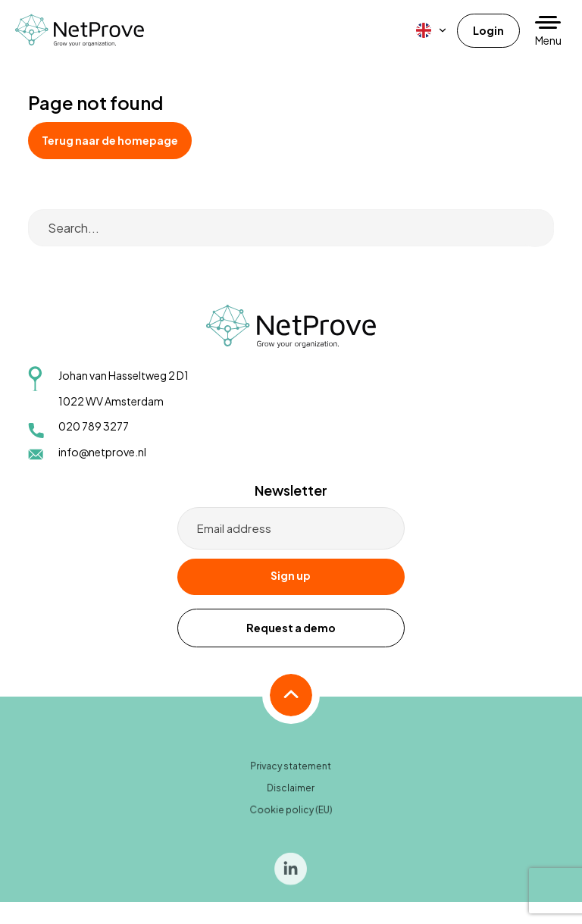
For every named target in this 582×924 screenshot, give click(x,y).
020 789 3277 (94, 426)
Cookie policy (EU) (291, 817)
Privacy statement (291, 774)
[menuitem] (432, 30)
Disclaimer (291, 796)
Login (488, 30)
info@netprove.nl (102, 452)
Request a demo (291, 628)
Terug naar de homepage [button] (110, 140)
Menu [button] (548, 40)
